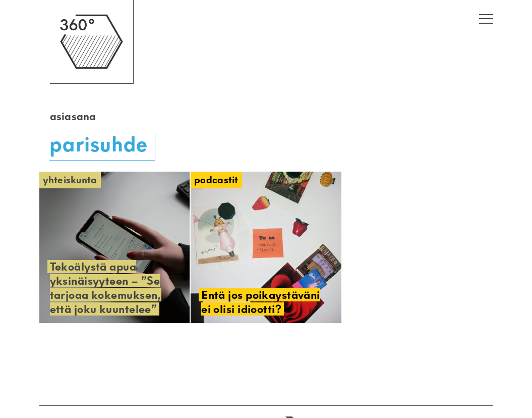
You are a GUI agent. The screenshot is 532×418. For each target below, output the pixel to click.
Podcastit (216, 180)
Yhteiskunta (70, 180)
